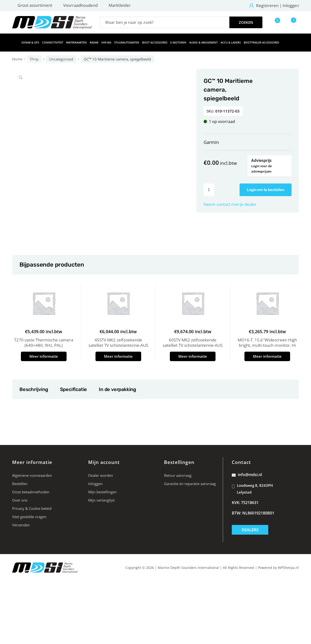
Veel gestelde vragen (29, 517)
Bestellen (20, 484)
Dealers (250, 530)
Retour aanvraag (178, 475)
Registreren (267, 5)
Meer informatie (44, 356)
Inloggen (291, 5)
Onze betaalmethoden (31, 492)
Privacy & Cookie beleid (32, 508)
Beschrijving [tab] (34, 389)
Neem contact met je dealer (230, 204)
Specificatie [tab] (73, 389)
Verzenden (21, 525)
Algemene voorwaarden (32, 475)
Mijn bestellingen (102, 492)
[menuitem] (15, 43)
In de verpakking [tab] (117, 389)
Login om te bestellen (266, 190)
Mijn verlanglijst (101, 500)
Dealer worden (101, 475)
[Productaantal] (209, 190)
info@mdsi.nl (247, 475)
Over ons (20, 500)
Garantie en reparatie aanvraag (190, 484)
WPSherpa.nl (288, 568)
